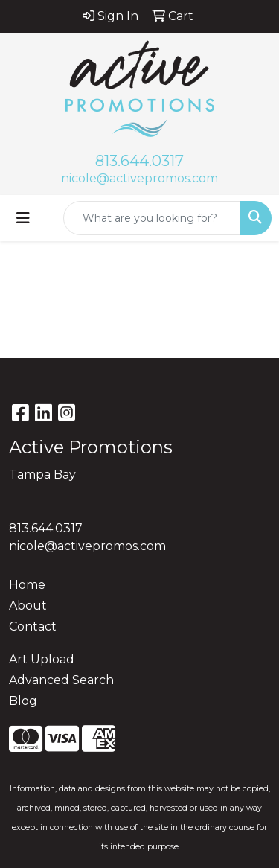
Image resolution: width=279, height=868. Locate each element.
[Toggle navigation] (23, 218)
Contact (33, 626)
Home (27, 585)
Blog (23, 701)
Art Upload (42, 659)
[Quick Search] (152, 218)
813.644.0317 (139, 161)
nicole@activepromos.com (139, 178)
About (28, 606)
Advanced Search (61, 680)
